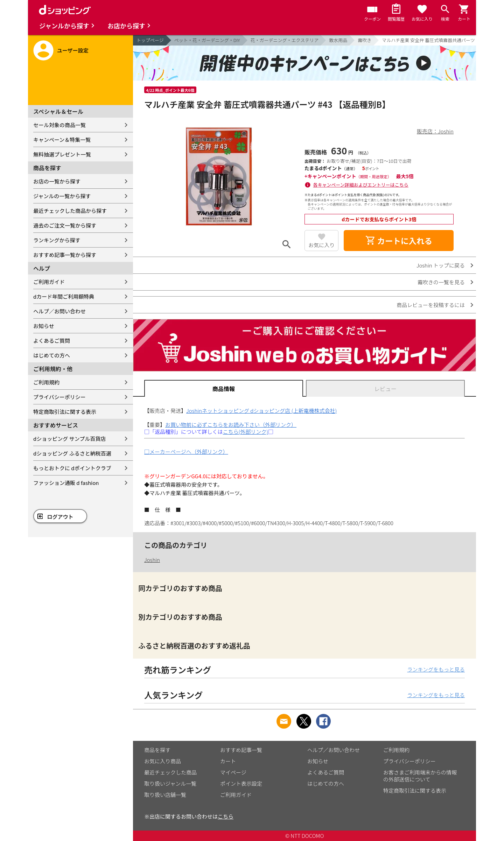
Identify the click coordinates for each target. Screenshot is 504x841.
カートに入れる (399, 241)
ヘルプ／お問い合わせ (59, 311)
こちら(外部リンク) (246, 432)
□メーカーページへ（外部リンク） (186, 451)
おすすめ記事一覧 (241, 750)
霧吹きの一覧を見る (441, 282)
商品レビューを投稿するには (431, 305)
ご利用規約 (46, 382)
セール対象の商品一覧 (59, 125)
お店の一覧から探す (57, 181)
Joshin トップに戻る (441, 265)
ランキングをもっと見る (436, 669)
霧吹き (365, 40)
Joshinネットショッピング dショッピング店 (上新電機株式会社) (261, 411)
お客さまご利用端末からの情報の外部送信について (420, 776)
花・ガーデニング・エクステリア (285, 40)
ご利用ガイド (49, 282)
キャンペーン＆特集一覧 (62, 140)
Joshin (152, 560)
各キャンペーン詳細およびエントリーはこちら (361, 185)
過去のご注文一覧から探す (65, 225)
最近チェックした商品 (170, 772)
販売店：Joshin (435, 131)
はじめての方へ (52, 355)
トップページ (150, 40)
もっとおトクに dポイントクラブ (72, 468)
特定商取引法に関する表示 (65, 412)
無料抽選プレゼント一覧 (62, 154)
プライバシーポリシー (59, 397)
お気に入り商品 (163, 761)
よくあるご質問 (52, 340)
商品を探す (157, 750)
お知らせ (44, 326)
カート (228, 761)
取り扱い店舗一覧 (165, 795)
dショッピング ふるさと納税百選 (72, 453)
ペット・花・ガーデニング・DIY (207, 40)
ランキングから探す (57, 240)
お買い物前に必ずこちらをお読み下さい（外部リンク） (231, 425)
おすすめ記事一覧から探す (65, 255)
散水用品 (338, 40)
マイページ (233, 772)
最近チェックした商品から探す (70, 211)
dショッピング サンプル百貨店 (69, 439)
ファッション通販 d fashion (66, 483)
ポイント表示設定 (241, 783)
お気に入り (321, 245)
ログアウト (60, 517)
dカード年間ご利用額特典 (64, 296)
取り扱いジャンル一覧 (170, 783)
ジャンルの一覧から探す (62, 196)
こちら (226, 816)
